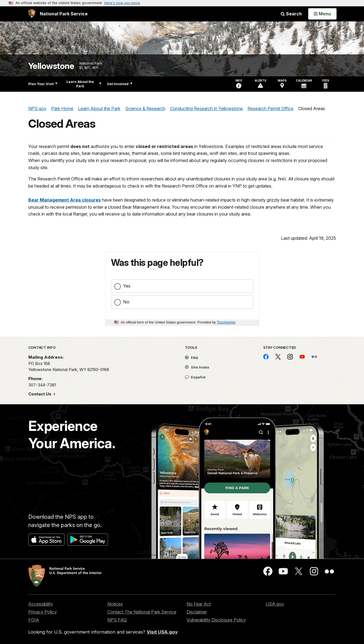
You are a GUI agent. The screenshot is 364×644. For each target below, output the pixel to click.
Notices (115, 604)
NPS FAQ (117, 620)
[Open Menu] (322, 14)
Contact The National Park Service (142, 612)
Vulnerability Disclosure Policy (216, 620)
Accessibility (41, 604)
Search (291, 14)
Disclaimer (197, 612)
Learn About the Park (84, 84)
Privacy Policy (43, 612)
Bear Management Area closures (65, 200)
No (126, 302)
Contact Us (40, 394)
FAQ (191, 358)
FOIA (34, 620)
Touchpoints (226, 322)
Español (195, 377)
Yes (127, 286)
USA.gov (275, 604)
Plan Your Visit (43, 84)
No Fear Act (199, 604)
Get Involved (120, 84)
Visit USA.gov (162, 632)
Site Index (197, 367)
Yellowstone (51, 66)
